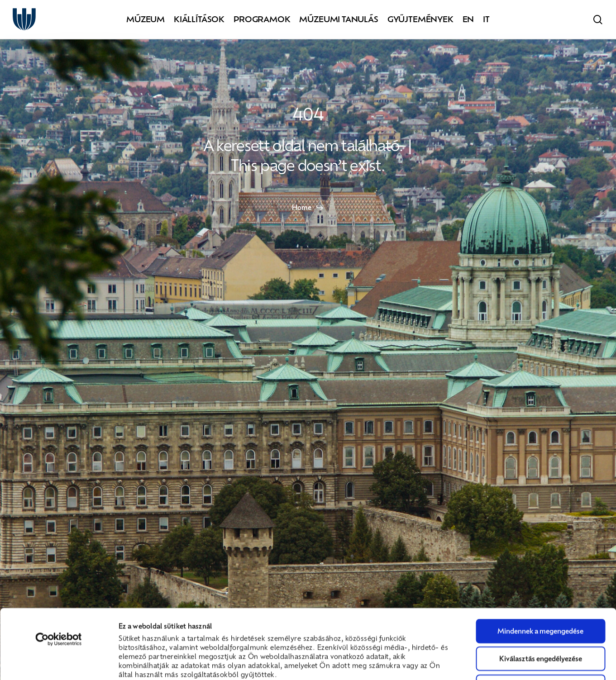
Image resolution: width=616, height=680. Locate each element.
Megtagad (540, 621)
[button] (308, 208)
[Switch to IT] (486, 20)
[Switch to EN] (468, 20)
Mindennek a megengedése (540, 566)
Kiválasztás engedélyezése (541, 593)
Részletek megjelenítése (512, 662)
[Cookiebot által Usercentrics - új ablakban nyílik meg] (59, 574)
